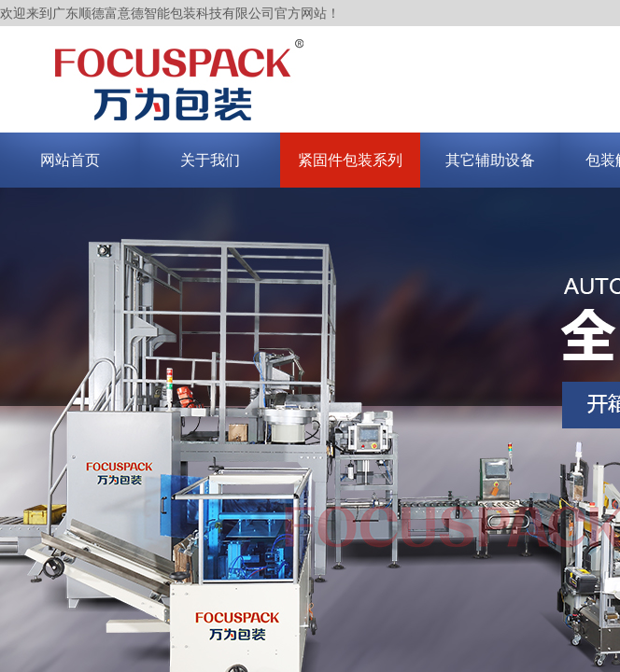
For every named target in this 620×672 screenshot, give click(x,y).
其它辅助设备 (490, 160)
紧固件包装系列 (350, 160)
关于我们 (210, 160)
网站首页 (70, 160)
